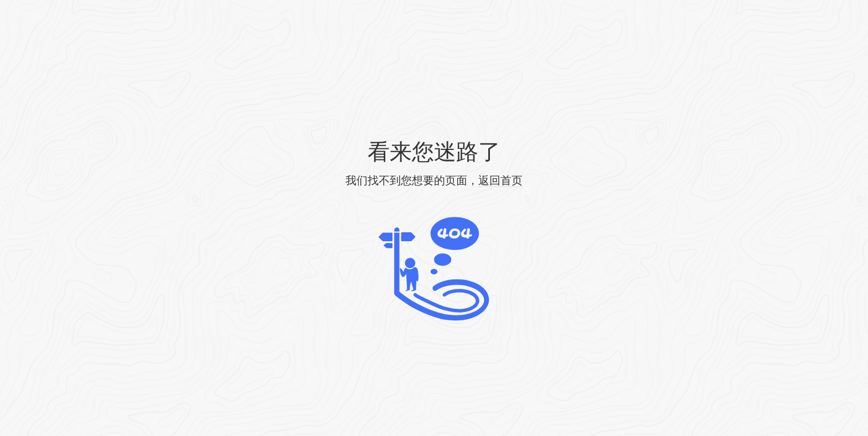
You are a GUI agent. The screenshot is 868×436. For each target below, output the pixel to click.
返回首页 (500, 180)
